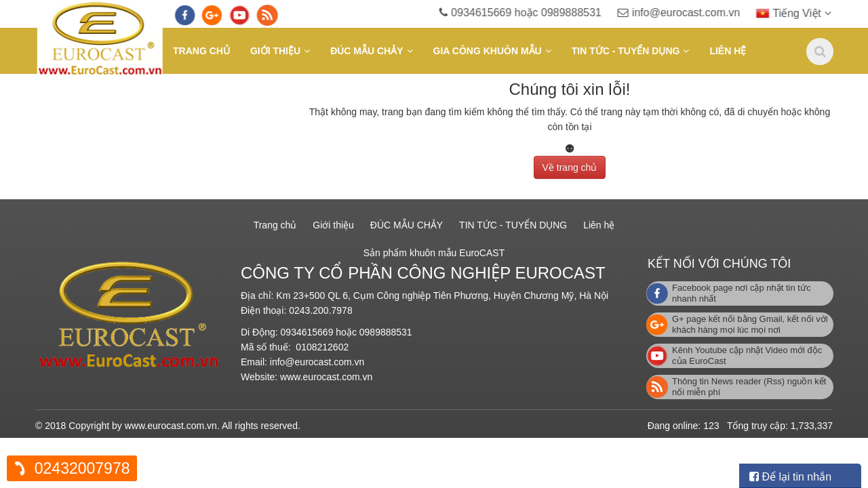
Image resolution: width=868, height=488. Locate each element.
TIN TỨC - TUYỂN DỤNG (626, 51)
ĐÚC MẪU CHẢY (367, 51)
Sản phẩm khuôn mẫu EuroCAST (434, 253)
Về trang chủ (570, 165)
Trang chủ (201, 51)
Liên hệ (728, 51)
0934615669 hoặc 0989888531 (540, 13)
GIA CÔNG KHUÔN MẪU (488, 51)
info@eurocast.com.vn (698, 13)
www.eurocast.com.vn (326, 377)
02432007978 (82, 468)
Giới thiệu (275, 51)
